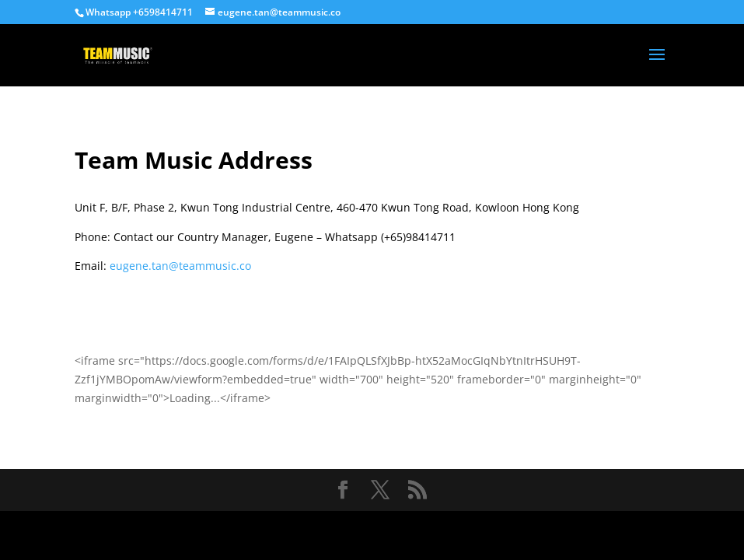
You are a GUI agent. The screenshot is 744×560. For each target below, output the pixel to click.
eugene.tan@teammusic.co (180, 266)
